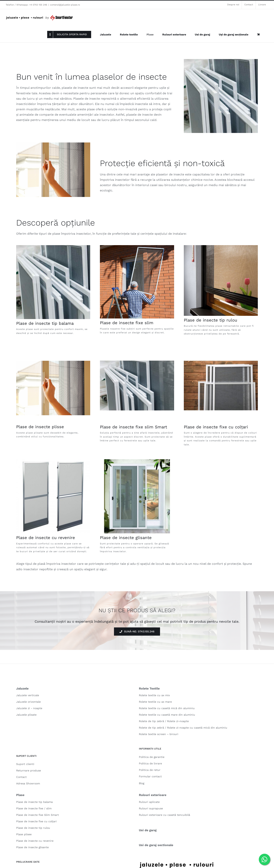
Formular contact (150, 776)
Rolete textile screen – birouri (159, 734)
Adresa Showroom (28, 783)
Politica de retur (150, 770)
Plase (20, 795)
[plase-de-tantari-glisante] (137, 461)
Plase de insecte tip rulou (211, 320)
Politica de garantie (152, 757)
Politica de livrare (150, 763)
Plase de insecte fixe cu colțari (216, 427)
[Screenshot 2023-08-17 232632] (137, 247)
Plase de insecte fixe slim (127, 323)
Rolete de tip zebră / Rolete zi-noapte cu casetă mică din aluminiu (183, 728)
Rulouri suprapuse (151, 808)
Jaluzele (22, 688)
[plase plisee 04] (53, 362)
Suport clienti (25, 764)
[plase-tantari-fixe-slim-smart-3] (137, 350)
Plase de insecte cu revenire (46, 538)
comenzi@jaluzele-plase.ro (65, 5)
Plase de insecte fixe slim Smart (133, 427)
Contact (21, 777)
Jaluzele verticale (28, 695)
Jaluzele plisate (26, 715)
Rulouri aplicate (149, 802)
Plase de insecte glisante (126, 538)
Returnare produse (29, 770)
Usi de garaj (148, 830)
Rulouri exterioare (153, 795)
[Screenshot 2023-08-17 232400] (53, 247)
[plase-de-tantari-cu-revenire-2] (53, 461)
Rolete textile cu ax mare (155, 702)
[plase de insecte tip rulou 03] (221, 247)
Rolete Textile (149, 688)
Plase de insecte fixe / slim (34, 808)
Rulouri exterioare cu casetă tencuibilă (164, 815)
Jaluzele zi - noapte (29, 708)
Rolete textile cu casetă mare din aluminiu (167, 715)
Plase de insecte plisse (40, 427)
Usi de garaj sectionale (156, 845)
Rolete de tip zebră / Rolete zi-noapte (164, 721)
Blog (142, 783)
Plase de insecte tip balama (45, 323)
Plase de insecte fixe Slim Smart (37, 815)
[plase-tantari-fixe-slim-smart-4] (221, 350)
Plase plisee (24, 834)
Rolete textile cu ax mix (154, 695)
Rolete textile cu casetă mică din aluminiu (167, 708)
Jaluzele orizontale (28, 702)
